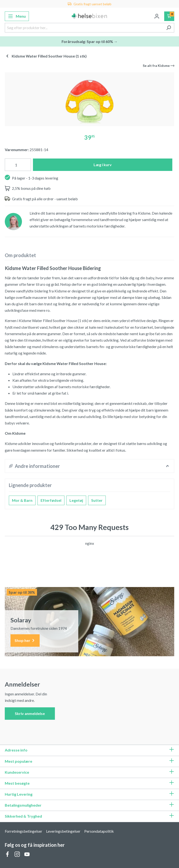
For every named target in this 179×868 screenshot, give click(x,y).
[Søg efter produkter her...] (84, 28)
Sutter (97, 500)
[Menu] (17, 16)
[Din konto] (157, 16)
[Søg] (169, 28)
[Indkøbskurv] (169, 16)
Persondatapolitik (99, 831)
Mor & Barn (22, 500)
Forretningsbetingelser (24, 831)
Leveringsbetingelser (63, 831)
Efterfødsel (51, 500)
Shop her (25, 641)
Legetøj (76, 500)
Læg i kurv (103, 165)
